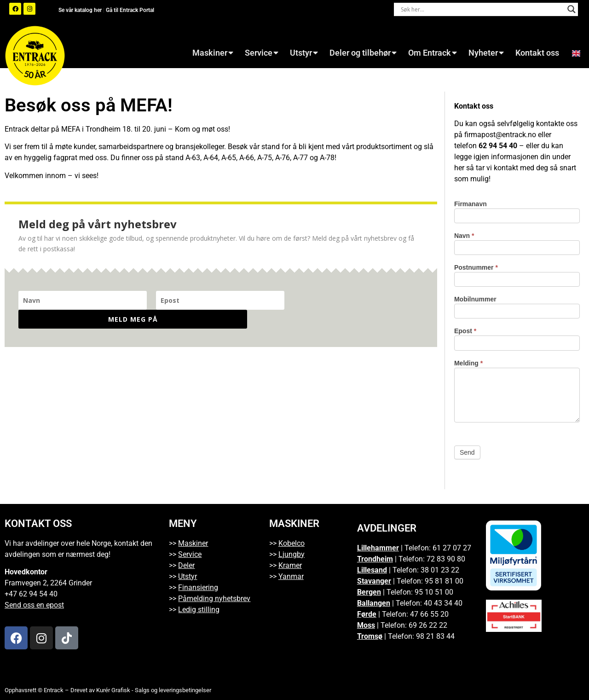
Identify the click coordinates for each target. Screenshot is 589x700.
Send (467, 452)
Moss (366, 625)
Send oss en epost (34, 605)
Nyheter (486, 53)
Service (262, 53)
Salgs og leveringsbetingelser (173, 690)
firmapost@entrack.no (500, 135)
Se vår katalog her (81, 10)
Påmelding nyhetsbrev (214, 599)
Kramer (290, 565)
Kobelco (292, 543)
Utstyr (304, 53)
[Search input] (482, 9)
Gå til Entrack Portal (130, 10)
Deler (186, 565)
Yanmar (291, 576)
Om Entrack (433, 53)
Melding (468, 363)
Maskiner (213, 53)
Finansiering (198, 587)
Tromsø (370, 636)
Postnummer (476, 268)
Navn (464, 236)
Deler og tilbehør (363, 53)
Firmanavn (471, 204)
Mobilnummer (475, 299)
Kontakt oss (537, 53)
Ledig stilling (199, 610)
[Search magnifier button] (572, 9)
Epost (465, 331)
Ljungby (292, 554)
